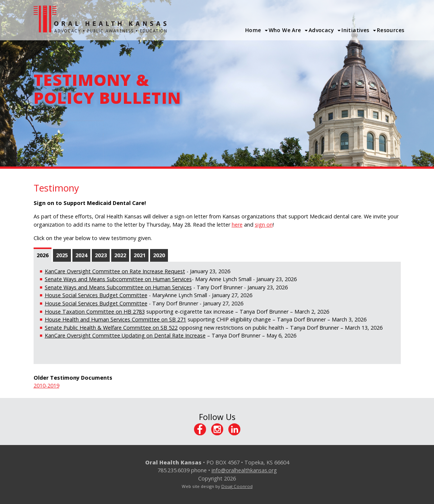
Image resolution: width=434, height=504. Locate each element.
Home (253, 30)
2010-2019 (46, 385)
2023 (101, 255)
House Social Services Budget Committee (96, 295)
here (237, 225)
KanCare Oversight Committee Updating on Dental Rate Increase (125, 335)
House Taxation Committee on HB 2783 (95, 312)
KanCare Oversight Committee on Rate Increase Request (115, 271)
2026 (43, 255)
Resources (391, 30)
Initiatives (355, 30)
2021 (140, 255)
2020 (159, 255)
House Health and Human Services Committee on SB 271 (115, 319)
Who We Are (285, 30)
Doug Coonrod (237, 486)
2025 (62, 255)
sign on (264, 225)
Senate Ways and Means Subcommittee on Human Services (118, 279)
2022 (120, 255)
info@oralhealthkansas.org (244, 470)
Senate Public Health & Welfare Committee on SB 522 (111, 328)
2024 (81, 255)
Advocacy (321, 30)
